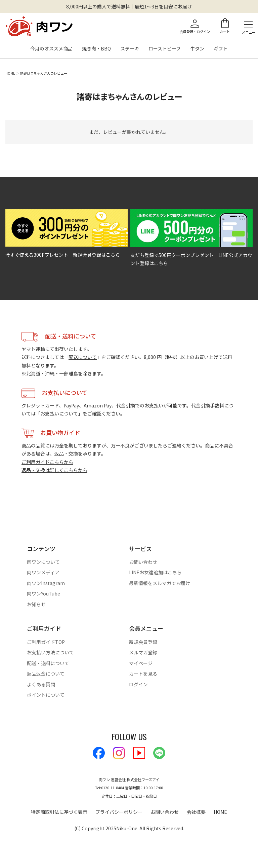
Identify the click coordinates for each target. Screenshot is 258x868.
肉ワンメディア (43, 572)
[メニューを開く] (248, 24)
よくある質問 (41, 684)
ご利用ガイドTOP (46, 642)
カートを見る (143, 674)
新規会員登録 (143, 642)
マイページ (141, 663)
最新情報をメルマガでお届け (160, 583)
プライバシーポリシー (119, 812)
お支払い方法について (50, 652)
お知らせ (36, 604)
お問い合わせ (143, 562)
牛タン (197, 49)
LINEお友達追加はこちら (155, 572)
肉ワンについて (43, 562)
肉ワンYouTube (44, 593)
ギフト (221, 49)
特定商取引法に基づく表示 (59, 812)
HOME (10, 74)
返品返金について (46, 674)
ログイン (138, 684)
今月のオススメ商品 (51, 49)
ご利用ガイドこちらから (47, 462)
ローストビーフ (165, 49)
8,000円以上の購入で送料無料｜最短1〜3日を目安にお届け (129, 6)
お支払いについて (59, 413)
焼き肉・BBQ (96, 49)
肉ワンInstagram (46, 583)
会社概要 (196, 812)
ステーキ (130, 49)
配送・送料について (48, 663)
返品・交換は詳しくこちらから (54, 470)
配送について (83, 357)
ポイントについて (46, 695)
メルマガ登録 (143, 652)
